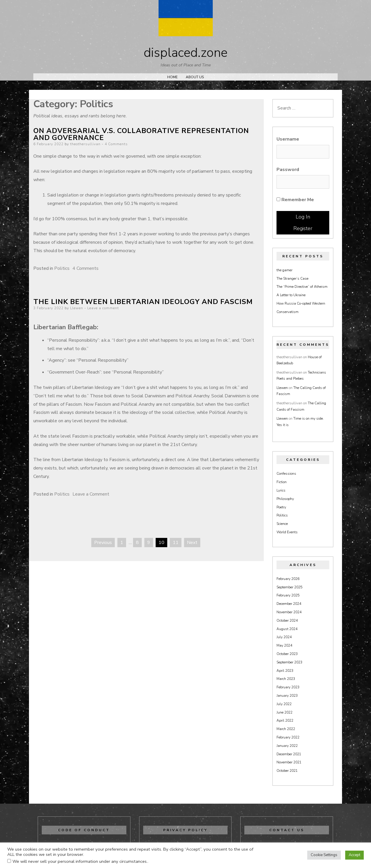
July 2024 (284, 637)
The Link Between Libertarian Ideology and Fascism (143, 302)
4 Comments (116, 144)
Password (288, 170)
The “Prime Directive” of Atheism (302, 287)
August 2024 (287, 629)
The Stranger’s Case (292, 279)
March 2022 (286, 729)
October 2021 (287, 771)
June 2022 (284, 712)
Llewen (77, 308)
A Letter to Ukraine (291, 295)
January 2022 (287, 746)
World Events (287, 532)
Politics (62, 268)
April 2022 (285, 720)
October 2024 (287, 620)
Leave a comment (103, 308)
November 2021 (289, 762)
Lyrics (281, 490)
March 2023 (286, 679)
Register (303, 228)
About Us (195, 77)
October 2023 (287, 654)
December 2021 (289, 754)
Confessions (286, 474)
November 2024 (289, 612)
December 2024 (289, 604)
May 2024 (284, 645)
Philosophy (285, 499)
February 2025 (288, 595)
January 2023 (287, 696)
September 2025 (289, 587)
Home (172, 77)
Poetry (281, 507)
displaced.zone (186, 53)
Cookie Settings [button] (324, 855)
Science (282, 524)
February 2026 (288, 579)
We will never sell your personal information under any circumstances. (80, 861)
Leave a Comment (91, 494)
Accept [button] (354, 855)
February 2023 (288, 687)
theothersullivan (85, 144)
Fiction (282, 482)
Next (192, 543)
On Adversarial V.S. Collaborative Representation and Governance (141, 134)
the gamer (284, 270)
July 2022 (284, 704)
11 (176, 543)
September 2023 (289, 662)
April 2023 (285, 671)
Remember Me (295, 200)
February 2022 (288, 737)
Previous (103, 543)
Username (288, 139)
